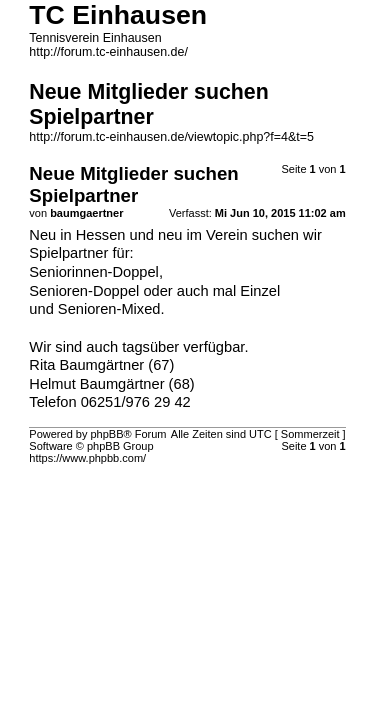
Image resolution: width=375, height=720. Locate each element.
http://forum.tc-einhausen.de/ (108, 52)
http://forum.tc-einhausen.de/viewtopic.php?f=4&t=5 (171, 137)
